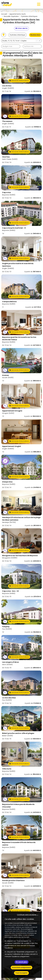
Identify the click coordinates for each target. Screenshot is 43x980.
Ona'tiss (6, 157)
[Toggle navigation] (39, 4)
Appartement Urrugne (12, 411)
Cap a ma (6, 192)
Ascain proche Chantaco (13, 880)
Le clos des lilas (9, 698)
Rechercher (35, 35)
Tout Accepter (21, 973)
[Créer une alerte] (21, 28)
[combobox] (21, 41)
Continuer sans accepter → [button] (28, 915)
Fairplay (6, 627)
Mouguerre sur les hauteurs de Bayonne (20, 556)
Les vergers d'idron (11, 662)
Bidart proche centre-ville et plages (18, 733)
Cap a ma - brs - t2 (10, 591)
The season (7, 121)
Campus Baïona (9, 302)
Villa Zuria (7, 769)
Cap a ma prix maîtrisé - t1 (14, 228)
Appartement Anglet (12, 446)
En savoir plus (21, 962)
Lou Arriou (7, 86)
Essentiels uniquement (21, 967)
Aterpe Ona (7, 482)
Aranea (5, 375)
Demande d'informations (19, 81)
